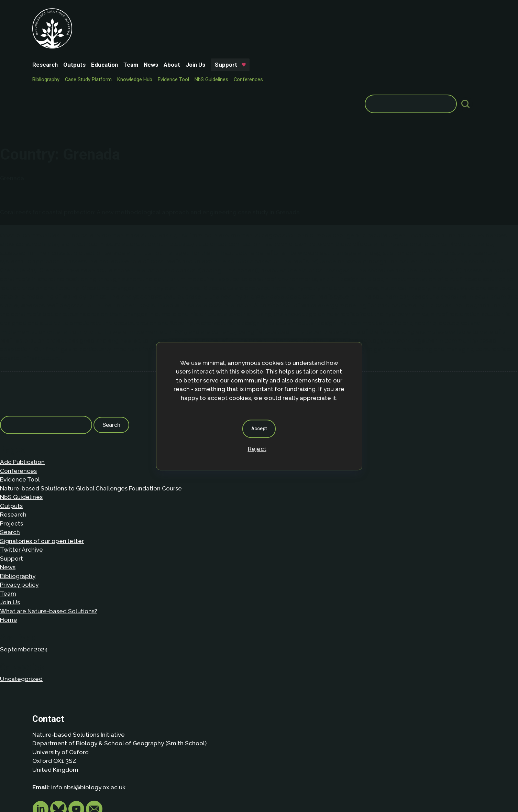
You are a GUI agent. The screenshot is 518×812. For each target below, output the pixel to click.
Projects (12, 443)
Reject (257, 449)
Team (182, 14)
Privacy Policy (75, 760)
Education (156, 14)
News (202, 14)
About (223, 14)
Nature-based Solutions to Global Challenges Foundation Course (91, 408)
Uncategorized (21, 598)
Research (96, 14)
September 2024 (24, 569)
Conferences (300, 26)
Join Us (247, 14)
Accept (259, 429)
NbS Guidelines (263, 26)
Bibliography (97, 26)
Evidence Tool (225, 26)
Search (10, 452)
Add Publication (22, 381)
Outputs (126, 14)
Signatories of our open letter (42, 460)
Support (277, 14)
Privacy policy (19, 504)
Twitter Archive (21, 469)
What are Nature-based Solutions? (49, 530)
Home (9, 539)
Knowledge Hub (186, 26)
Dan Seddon (316, 785)
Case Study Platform (140, 26)
